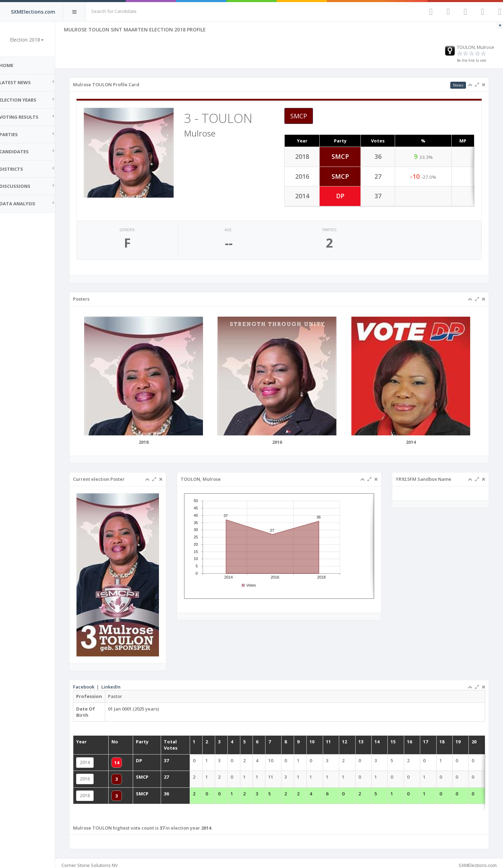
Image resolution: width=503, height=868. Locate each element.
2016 (93, 775)
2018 (93, 792)
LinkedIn (119, 683)
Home (14, 65)
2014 (93, 759)
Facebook (92, 683)
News (458, 85)
